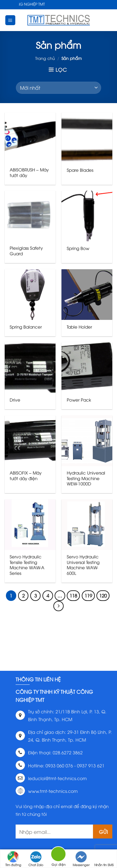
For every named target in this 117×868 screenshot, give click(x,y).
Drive (15, 400)
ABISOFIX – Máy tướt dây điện (26, 475)
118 (73, 595)
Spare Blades (80, 170)
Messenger (81, 859)
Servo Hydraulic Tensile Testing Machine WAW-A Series (27, 565)
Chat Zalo (36, 859)
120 (103, 595)
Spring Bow (78, 248)
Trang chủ (45, 58)
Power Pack (79, 400)
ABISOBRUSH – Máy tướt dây (29, 172)
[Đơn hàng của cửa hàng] (58, 88)
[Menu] (10, 20)
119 (88, 595)
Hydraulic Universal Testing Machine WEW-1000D (86, 478)
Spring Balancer (26, 327)
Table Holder (79, 327)
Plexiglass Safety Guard (26, 250)
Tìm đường (13, 859)
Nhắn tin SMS (104, 859)
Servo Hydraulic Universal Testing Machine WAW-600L (83, 565)
